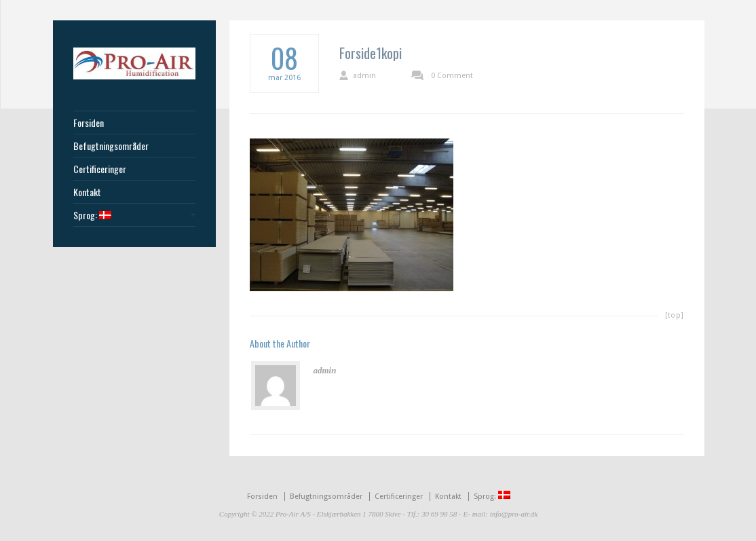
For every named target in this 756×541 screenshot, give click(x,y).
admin (364, 76)
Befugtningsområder (111, 146)
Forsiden (89, 123)
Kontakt (87, 192)
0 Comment (452, 76)
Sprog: (92, 215)
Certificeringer (100, 169)
